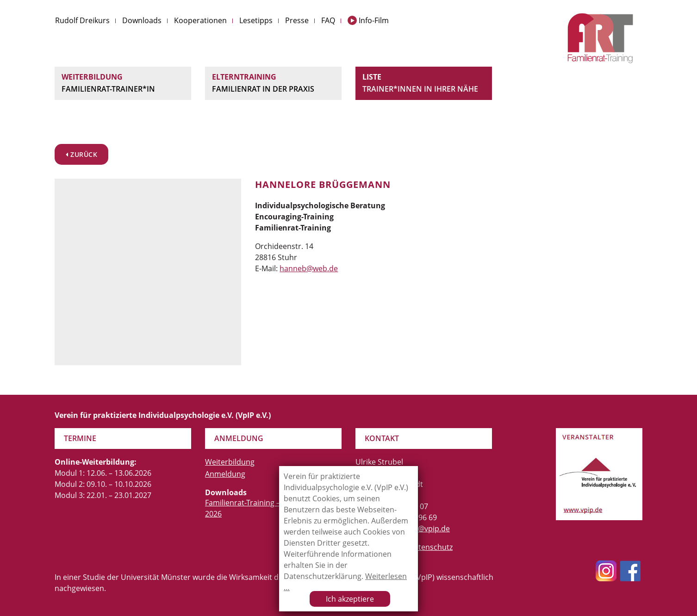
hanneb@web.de (309, 268)
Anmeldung (225, 474)
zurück (81, 154)
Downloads (142, 20)
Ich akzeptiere (350, 599)
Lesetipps (256, 20)
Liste (424, 83)
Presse (297, 20)
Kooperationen (200, 20)
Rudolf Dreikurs (82, 20)
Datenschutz (431, 547)
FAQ (328, 20)
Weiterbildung (123, 83)
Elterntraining (273, 83)
